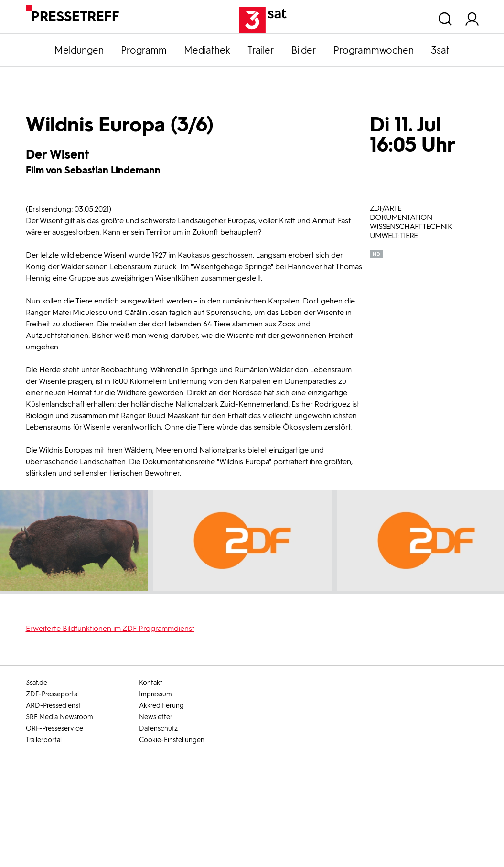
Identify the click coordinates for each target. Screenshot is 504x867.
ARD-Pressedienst (53, 706)
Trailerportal (44, 740)
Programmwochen (374, 50)
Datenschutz (158, 729)
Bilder (304, 50)
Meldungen (79, 50)
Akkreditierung (161, 706)
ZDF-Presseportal (52, 694)
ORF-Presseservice (54, 729)
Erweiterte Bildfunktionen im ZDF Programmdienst (110, 628)
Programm (144, 50)
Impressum (155, 694)
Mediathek (207, 50)
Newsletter (156, 717)
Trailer (261, 50)
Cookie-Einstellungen (172, 740)
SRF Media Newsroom (59, 717)
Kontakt (151, 683)
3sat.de (37, 683)
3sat (440, 50)
